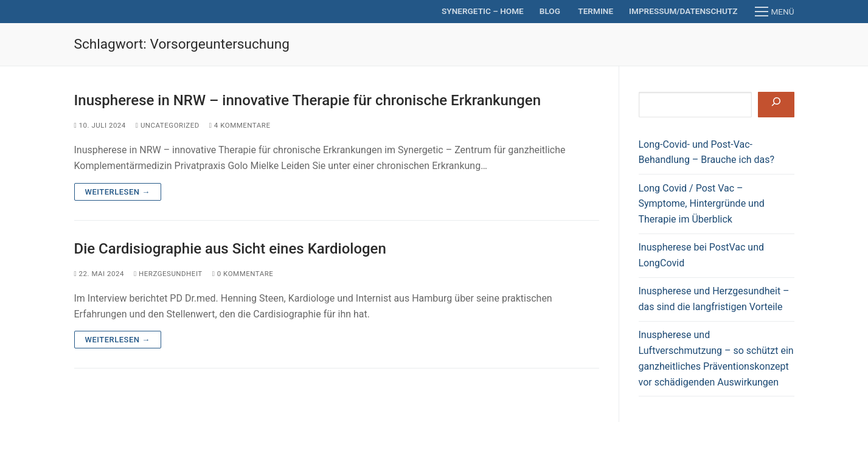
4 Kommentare (240, 125)
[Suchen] (776, 105)
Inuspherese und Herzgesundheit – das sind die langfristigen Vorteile (714, 299)
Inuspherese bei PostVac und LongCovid (702, 255)
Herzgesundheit (168, 274)
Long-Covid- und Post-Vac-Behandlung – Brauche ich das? (707, 152)
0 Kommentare (243, 274)
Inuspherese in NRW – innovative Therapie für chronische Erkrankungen (308, 100)
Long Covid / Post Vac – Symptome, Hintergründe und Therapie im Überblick (702, 204)
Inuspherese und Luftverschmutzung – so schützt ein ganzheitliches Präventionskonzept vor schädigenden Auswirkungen (716, 358)
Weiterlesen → (118, 192)
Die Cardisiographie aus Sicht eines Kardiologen (230, 249)
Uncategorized (168, 125)
